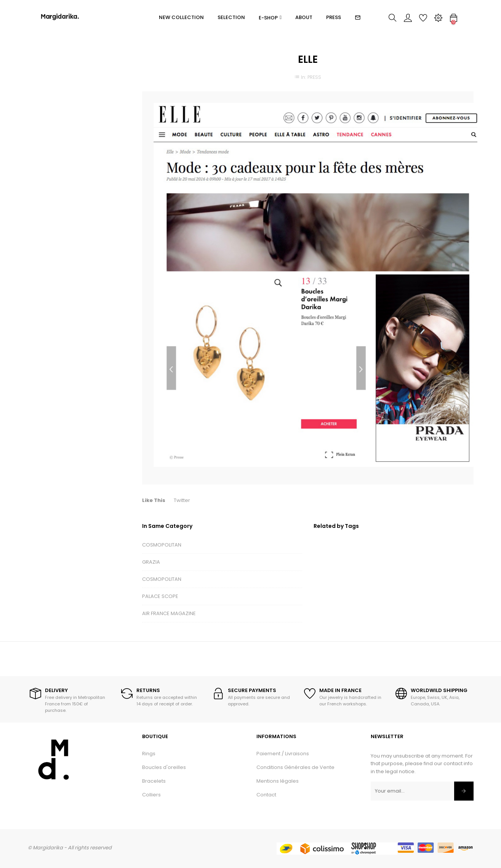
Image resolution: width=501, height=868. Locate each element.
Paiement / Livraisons (283, 754)
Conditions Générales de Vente (295, 767)
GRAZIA (151, 562)
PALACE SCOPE (160, 596)
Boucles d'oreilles (164, 767)
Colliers (151, 795)
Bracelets (154, 781)
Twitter (182, 500)
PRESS (314, 77)
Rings (149, 754)
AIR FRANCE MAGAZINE (169, 613)
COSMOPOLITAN (162, 545)
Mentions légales (278, 781)
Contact (266, 795)
